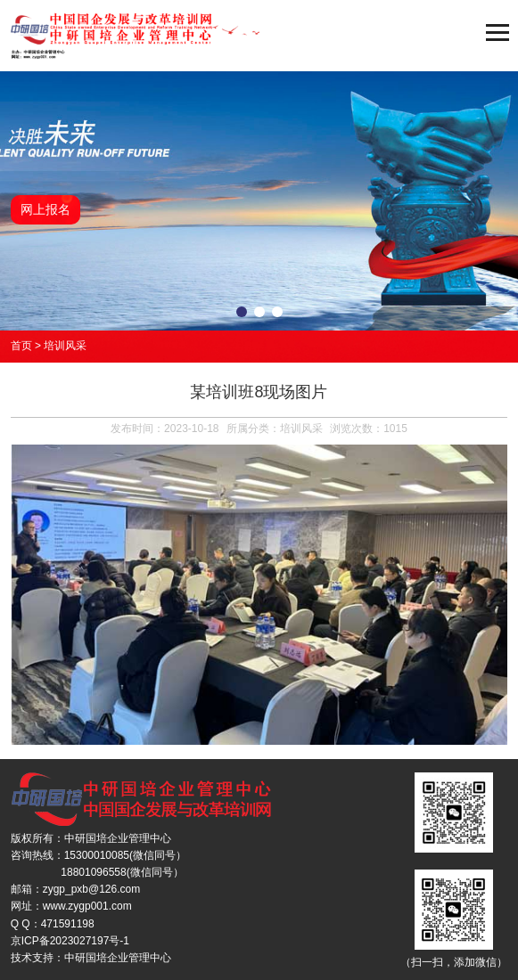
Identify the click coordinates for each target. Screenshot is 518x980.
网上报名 (45, 209)
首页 (21, 346)
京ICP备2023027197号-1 (70, 941)
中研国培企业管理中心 (118, 958)
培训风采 (65, 346)
